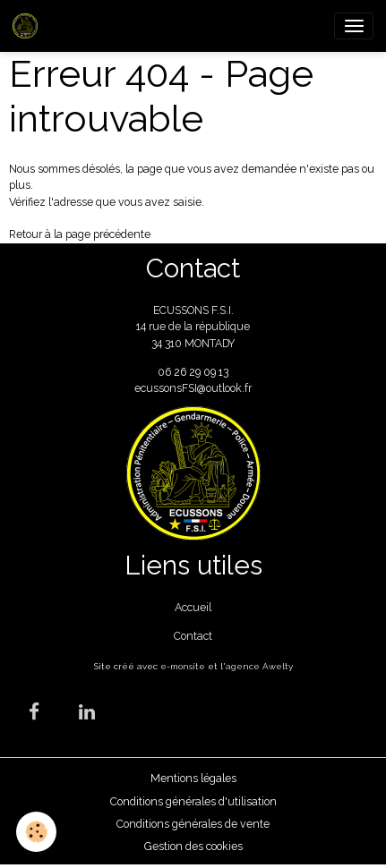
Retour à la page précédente (80, 234)
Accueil (193, 607)
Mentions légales (193, 778)
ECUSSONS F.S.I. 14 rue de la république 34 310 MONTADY (193, 327)
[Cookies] (36, 832)
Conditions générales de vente (193, 824)
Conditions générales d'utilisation (193, 801)
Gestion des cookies (193, 846)
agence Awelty (259, 666)
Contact (193, 636)
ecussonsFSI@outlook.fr (193, 388)
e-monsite (183, 666)
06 (166, 372)
